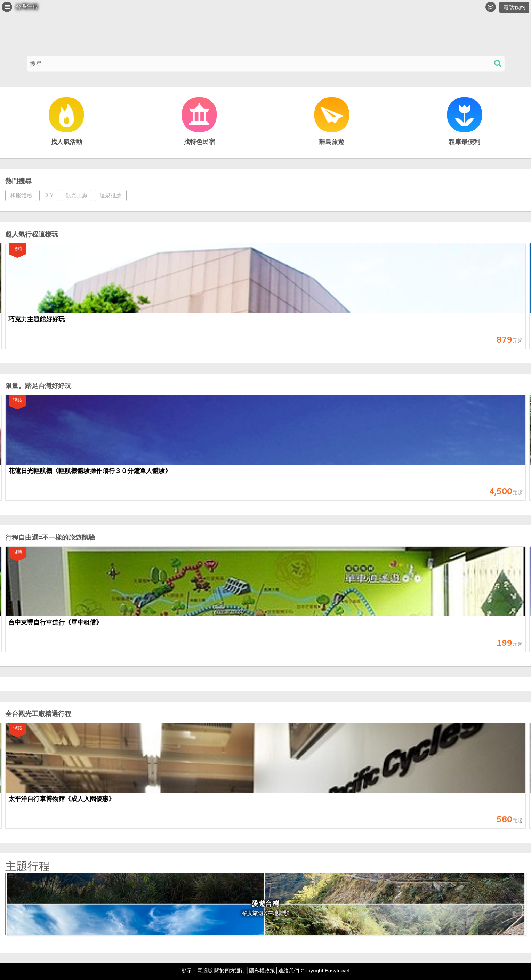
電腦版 (205, 970)
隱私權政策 (262, 970)
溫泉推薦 (111, 195)
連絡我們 (289, 970)
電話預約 (514, 7)
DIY (49, 195)
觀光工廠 (77, 195)
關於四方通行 (230, 970)
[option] (265, 300)
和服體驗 (21, 195)
